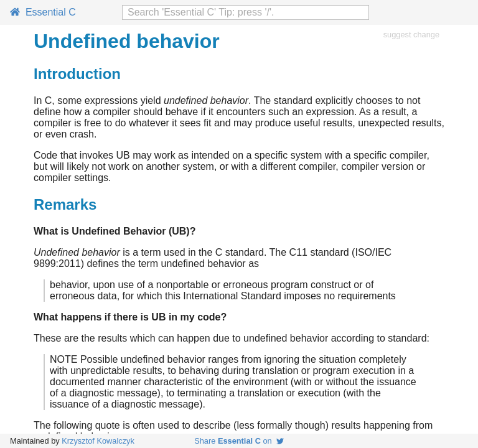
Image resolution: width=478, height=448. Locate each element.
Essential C (43, 12)
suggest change (411, 35)
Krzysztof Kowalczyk (98, 441)
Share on (239, 441)
